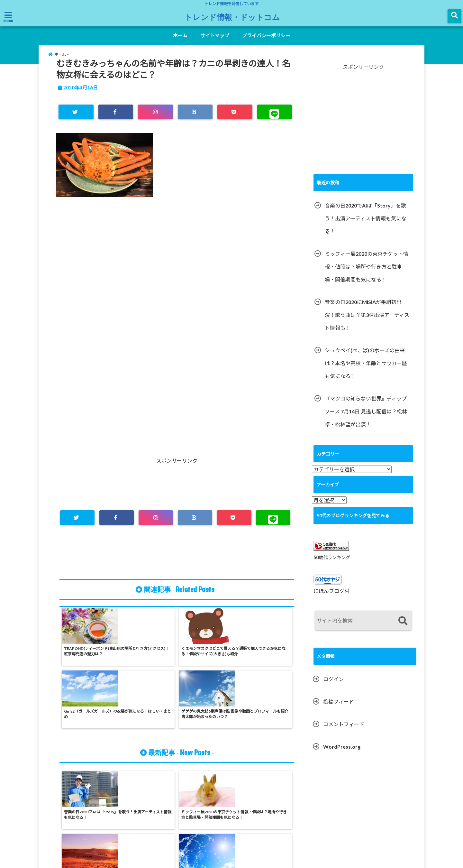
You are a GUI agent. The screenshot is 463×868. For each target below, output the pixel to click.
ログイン (333, 686)
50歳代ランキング (332, 564)
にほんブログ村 (331, 598)
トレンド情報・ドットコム (232, 17)
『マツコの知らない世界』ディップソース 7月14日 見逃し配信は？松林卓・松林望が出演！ (366, 418)
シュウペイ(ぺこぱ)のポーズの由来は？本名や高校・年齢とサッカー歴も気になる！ (366, 370)
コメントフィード (344, 731)
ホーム (180, 35)
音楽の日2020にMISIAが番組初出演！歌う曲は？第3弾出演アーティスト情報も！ (367, 322)
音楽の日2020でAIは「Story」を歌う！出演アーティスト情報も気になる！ (366, 225)
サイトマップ (215, 35)
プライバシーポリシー (266, 35)
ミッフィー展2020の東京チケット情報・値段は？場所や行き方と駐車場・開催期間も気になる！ (367, 274)
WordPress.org (342, 754)
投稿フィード (339, 709)
